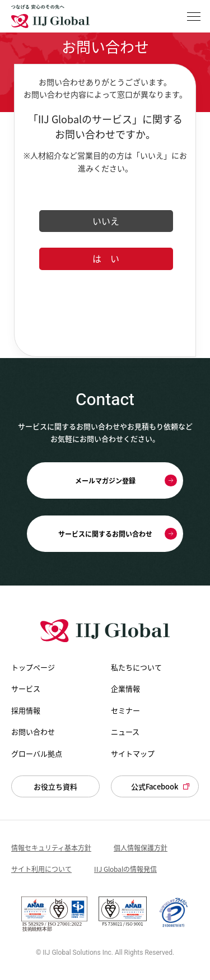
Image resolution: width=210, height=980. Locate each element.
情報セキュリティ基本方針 (51, 848)
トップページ (33, 667)
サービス (26, 689)
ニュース (125, 732)
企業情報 (125, 689)
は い (106, 258)
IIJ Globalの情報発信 (125, 869)
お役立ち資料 (55, 786)
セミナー (125, 710)
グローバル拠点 (37, 754)
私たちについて (136, 667)
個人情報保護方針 (141, 848)
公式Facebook (155, 786)
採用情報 (26, 710)
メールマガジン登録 (105, 481)
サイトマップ (133, 754)
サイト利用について (41, 869)
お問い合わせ (33, 732)
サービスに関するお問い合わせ (105, 534)
